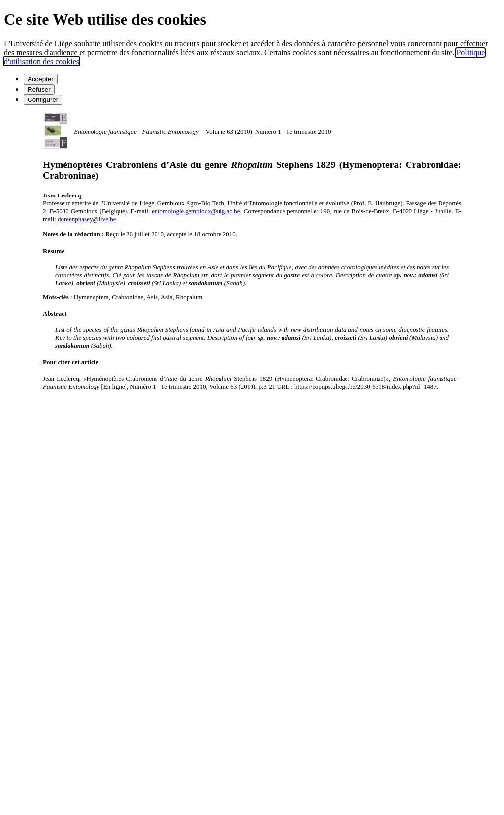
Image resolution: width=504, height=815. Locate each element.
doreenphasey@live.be (87, 219)
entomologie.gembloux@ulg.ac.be (196, 211)
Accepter (41, 79)
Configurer (43, 100)
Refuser (39, 89)
